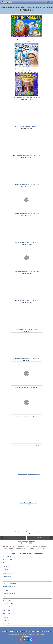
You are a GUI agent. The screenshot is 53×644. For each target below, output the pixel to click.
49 (30, 543)
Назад (14, 538)
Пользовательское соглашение (36, 634)
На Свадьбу (6, 617)
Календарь (6, 570)
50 (34, 543)
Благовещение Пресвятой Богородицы (29, 185)
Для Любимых (7, 600)
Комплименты (7, 610)
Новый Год (6, 620)
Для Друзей (6, 590)
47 (23, 543)
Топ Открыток (7, 556)
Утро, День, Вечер (8, 560)
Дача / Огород (7, 614)
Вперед (39, 538)
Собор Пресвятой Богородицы (29, 329)
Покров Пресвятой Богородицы (29, 387)
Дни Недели (6, 563)
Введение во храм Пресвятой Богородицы (29, 98)
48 (27, 543)
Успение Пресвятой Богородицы (29, 40)
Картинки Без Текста (9, 593)
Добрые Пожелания (9, 573)
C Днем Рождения (8, 566)
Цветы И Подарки (8, 597)
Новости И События (9, 607)
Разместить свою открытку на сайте (40, 631)
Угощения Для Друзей (9, 587)
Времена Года (7, 576)
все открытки (6, 2)
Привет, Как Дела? (8, 580)
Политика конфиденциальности (17, 634)
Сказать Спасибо (8, 604)
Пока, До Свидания (9, 624)
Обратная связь (24, 631)
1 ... (20, 543)
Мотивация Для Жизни (10, 583)
